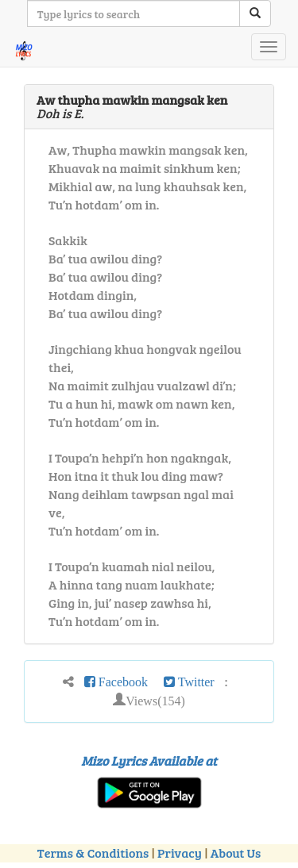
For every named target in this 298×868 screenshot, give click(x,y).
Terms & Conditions (93, 853)
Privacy (180, 853)
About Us (236, 853)
